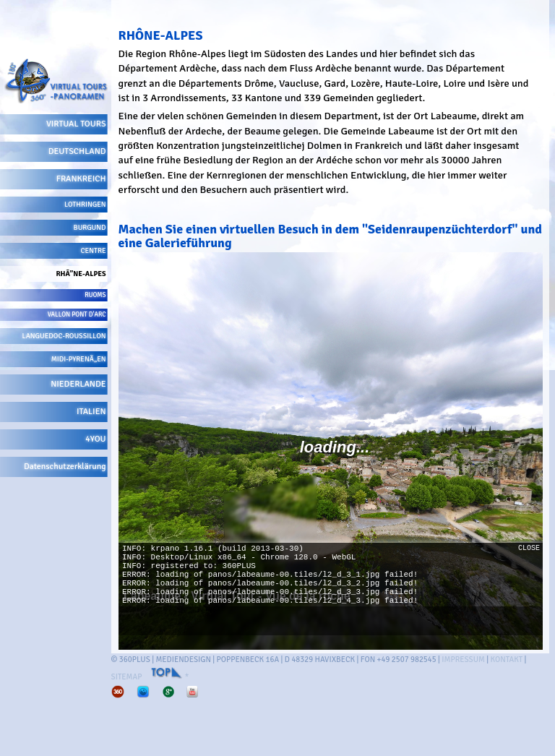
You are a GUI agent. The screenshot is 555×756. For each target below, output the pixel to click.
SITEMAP (127, 677)
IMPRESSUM (463, 660)
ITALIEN (91, 412)
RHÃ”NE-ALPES (81, 274)
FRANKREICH (81, 179)
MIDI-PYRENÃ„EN (79, 359)
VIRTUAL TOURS (76, 124)
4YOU (95, 439)
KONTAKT (507, 660)
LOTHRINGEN (85, 205)
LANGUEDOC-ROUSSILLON (64, 336)
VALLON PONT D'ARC (77, 315)
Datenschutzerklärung (65, 467)
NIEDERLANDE (78, 384)
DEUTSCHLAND (77, 151)
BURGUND (90, 228)
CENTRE (94, 251)
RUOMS (95, 295)
